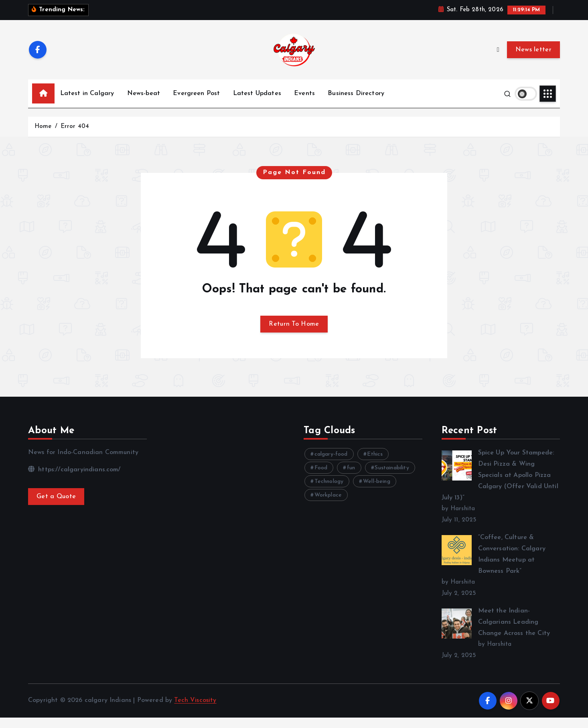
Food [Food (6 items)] (321, 478)
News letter (533, 60)
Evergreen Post (196, 104)
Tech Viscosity (195, 711)
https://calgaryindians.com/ (74, 480)
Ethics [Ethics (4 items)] (375, 465)
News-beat (144, 104)
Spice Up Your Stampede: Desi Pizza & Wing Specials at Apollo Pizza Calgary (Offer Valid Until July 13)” (500, 486)
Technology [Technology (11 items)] (329, 492)
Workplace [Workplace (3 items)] (328, 506)
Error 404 (75, 137)
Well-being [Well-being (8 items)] (377, 492)
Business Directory (356, 104)
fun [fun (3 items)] (351, 478)
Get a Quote (56, 507)
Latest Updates (257, 104)
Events (304, 104)
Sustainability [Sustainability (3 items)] (392, 478)
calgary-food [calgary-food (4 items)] (331, 465)
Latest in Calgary (87, 104)
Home (43, 137)
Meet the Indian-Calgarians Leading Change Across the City (514, 633)
